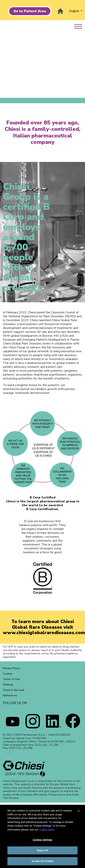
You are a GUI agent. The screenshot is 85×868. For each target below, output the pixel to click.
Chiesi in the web (14, 690)
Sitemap (8, 685)
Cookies (8, 674)
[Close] (79, 811)
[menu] (80, 24)
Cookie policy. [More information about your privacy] (47, 830)
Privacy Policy (11, 668)
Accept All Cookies (42, 861)
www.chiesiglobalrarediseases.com (44, 633)
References (10, 695)
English (75, 11)
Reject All (42, 850)
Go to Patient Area (30, 11)
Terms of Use (11, 679)
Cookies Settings (42, 840)
